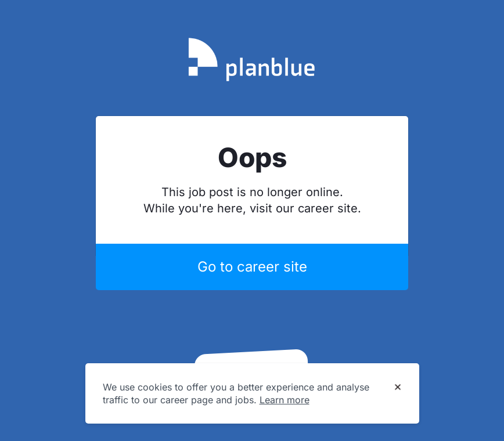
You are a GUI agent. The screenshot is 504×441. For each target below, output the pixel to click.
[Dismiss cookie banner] (398, 388)
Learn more (285, 400)
